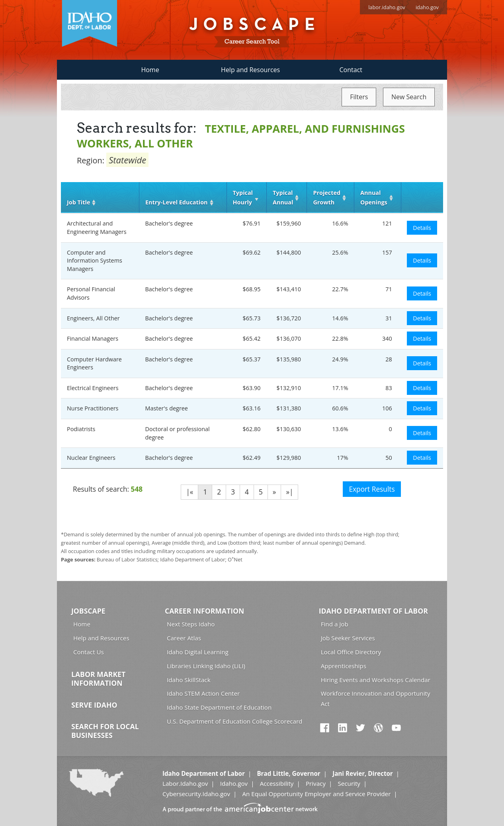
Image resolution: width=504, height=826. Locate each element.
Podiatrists (81, 429)
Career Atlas (184, 638)
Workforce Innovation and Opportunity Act (376, 698)
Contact (351, 70)
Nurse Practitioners (93, 408)
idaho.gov (427, 7)
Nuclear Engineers (91, 458)
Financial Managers (93, 338)
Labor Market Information (98, 679)
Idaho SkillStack (189, 680)
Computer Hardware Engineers (94, 363)
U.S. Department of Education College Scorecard (234, 721)
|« (189, 492)
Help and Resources (250, 70)
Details (422, 228)
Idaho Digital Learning (198, 652)
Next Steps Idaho (191, 624)
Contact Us (89, 652)
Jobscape (88, 611)
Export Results (372, 489)
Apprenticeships (344, 666)
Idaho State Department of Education (219, 707)
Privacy (316, 783)
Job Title (78, 202)
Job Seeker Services (348, 638)
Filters (359, 97)
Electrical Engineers (93, 388)
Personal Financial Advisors (91, 293)
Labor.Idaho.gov (185, 783)
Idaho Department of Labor (373, 611)
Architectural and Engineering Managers (97, 228)
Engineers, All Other (93, 318)
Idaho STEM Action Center (203, 693)
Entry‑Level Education (176, 202)
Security (349, 783)
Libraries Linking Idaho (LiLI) (206, 666)
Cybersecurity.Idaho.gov (196, 794)
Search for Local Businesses (105, 731)
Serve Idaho (94, 705)
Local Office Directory (351, 652)
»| (289, 492)
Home (150, 70)
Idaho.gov (234, 783)
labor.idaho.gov (387, 7)
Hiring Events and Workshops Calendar (376, 680)
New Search (409, 97)
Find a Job (335, 624)
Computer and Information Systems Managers (95, 261)
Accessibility (277, 783)
